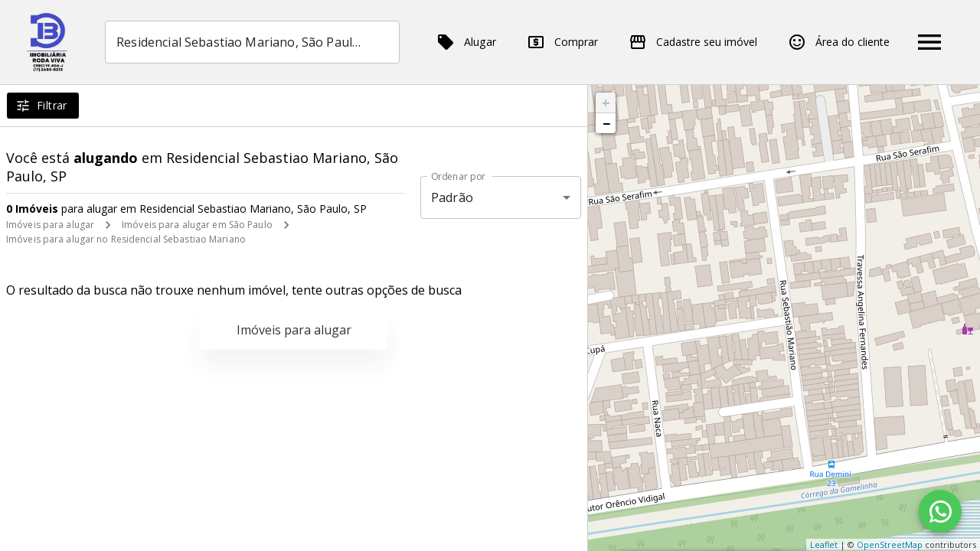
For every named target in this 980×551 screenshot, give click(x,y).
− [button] (606, 123)
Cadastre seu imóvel (693, 42)
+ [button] (606, 103)
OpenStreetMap (890, 544)
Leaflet (824, 544)
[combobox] (252, 42)
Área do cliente (839, 42)
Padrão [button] (452, 197)
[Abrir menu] (929, 42)
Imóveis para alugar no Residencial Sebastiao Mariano (126, 239)
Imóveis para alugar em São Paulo (197, 225)
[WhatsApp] (940, 511)
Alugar (466, 42)
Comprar (562, 42)
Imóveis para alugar (50, 225)
